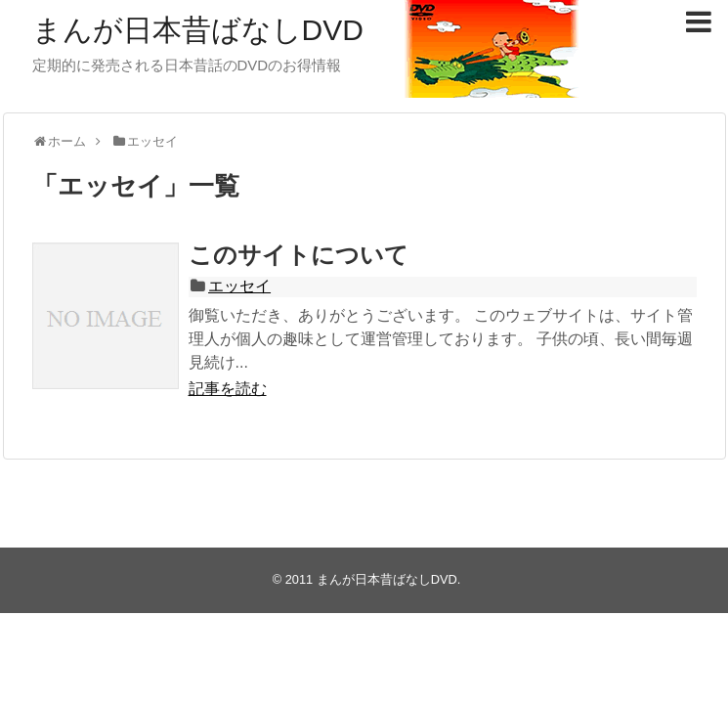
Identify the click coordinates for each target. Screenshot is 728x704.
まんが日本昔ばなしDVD (198, 30)
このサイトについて (299, 255)
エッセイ (239, 286)
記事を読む (228, 389)
